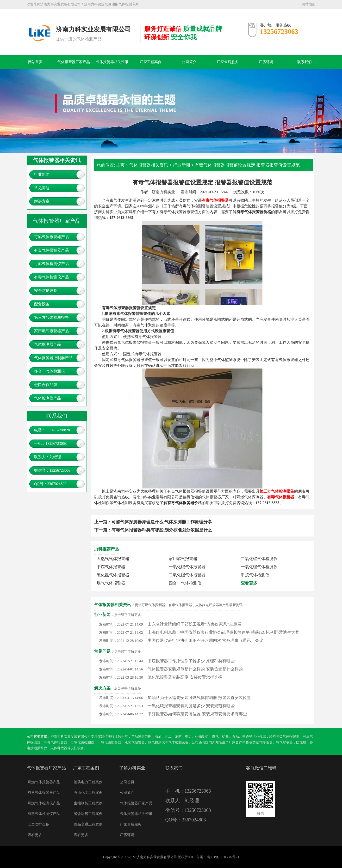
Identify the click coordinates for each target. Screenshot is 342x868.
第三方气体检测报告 (51, 317)
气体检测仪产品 (48, 398)
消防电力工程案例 (88, 782)
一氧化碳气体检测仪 (259, 567)
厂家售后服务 (228, 62)
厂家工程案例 (151, 62)
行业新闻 (42, 174)
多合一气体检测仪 (50, 371)
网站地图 (309, 4)
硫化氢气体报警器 (113, 575)
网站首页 (35, 62)
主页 (120, 165)
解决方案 (42, 201)
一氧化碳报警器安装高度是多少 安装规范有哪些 (191, 706)
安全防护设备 (46, 291)
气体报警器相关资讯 (112, 62)
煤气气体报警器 (111, 583)
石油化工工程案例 (88, 793)
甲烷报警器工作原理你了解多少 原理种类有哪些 (191, 661)
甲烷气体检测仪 (255, 575)
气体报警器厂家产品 (74, 62)
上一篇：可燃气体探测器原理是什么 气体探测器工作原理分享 (153, 522)
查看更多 (249, 583)
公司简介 (189, 62)
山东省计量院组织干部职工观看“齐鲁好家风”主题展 (194, 624)
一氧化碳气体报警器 (187, 567)
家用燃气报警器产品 (51, 331)
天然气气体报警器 (113, 559)
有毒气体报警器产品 (51, 250)
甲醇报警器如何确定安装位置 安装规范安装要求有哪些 (197, 714)
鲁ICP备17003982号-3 (223, 857)
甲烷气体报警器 (111, 567)
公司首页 (127, 782)
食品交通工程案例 (88, 824)
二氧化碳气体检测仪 (259, 559)
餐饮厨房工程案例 (88, 814)
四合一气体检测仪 (185, 583)
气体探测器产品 (48, 344)
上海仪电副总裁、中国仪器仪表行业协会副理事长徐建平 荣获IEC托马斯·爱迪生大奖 (223, 632)
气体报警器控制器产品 (53, 358)
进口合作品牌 (46, 385)
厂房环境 (266, 62)
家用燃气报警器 (183, 559)
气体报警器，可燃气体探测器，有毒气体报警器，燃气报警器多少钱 (39, 26)
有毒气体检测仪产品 (51, 277)
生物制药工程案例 (88, 803)
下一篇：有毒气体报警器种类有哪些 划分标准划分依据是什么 (153, 530)
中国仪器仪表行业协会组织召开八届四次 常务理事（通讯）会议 (205, 641)
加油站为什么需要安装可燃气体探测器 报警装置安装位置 (199, 698)
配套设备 (42, 304)
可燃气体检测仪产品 (51, 264)
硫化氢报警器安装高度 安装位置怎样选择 (185, 677)
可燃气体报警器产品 (51, 237)
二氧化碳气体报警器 (187, 575)
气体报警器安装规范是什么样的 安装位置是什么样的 (195, 669)
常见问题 (42, 188)
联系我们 (305, 62)
